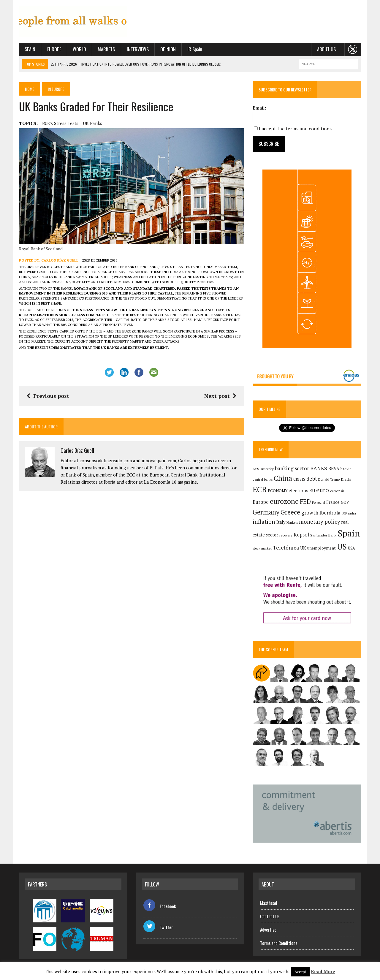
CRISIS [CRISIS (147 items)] (299, 479)
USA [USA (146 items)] (351, 548)
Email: (259, 108)
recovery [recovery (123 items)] (286, 535)
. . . (353, 49)
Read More (323, 971)
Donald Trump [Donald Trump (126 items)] (329, 479)
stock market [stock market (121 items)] (262, 548)
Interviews (138, 49)
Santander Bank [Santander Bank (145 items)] (323, 535)
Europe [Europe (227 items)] (261, 502)
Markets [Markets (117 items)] (292, 523)
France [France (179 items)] (333, 502)
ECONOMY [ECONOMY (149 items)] (278, 491)
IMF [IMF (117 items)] (344, 513)
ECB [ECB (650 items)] (260, 489)
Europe (54, 49)
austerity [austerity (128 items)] (267, 469)
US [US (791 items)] (342, 547)
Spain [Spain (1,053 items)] (349, 533)
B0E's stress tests (60, 123)
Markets (106, 49)
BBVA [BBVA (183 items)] (334, 469)
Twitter (158, 927)
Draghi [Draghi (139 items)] (346, 479)
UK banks (92, 123)
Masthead (269, 903)
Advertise (268, 930)
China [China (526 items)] (283, 478)
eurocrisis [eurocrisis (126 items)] (337, 491)
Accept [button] (300, 972)
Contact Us (270, 916)
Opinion (168, 49)
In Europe (56, 89)
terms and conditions (309, 129)
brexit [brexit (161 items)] (346, 469)
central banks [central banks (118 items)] (263, 479)
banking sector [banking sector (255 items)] (292, 468)
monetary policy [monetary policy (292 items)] (319, 522)
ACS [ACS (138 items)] (256, 469)
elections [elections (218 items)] (298, 490)
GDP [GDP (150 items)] (345, 502)
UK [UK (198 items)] (303, 548)
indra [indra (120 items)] (352, 513)
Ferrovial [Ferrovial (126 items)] (319, 502)
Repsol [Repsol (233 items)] (301, 535)
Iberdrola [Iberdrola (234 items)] (330, 513)
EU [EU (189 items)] (312, 491)
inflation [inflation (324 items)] (264, 522)
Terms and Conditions (279, 943)
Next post (220, 396)
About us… (328, 49)
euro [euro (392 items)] (323, 490)
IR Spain (195, 49)
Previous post (48, 396)
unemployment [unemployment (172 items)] (322, 548)
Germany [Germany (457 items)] (266, 512)
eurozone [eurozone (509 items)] (284, 501)
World (79, 49)
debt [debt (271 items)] (312, 479)
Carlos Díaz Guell (60, 260)
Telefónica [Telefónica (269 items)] (286, 548)
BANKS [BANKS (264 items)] (319, 468)
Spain (30, 49)
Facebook (160, 906)
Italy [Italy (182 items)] (281, 522)
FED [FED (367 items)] (305, 502)
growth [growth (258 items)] (310, 513)
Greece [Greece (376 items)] (290, 512)
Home (30, 89)
